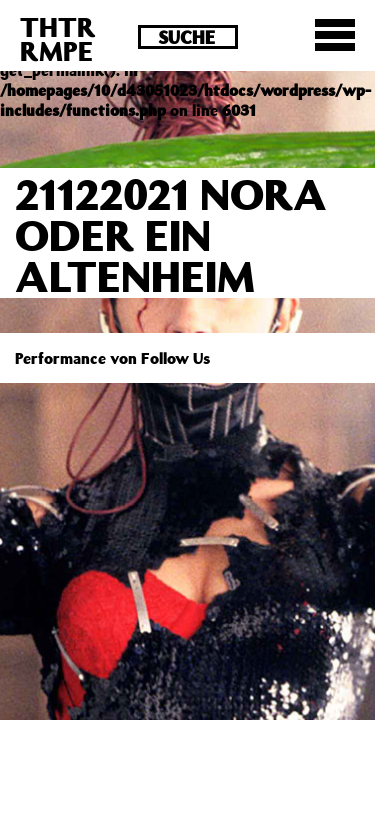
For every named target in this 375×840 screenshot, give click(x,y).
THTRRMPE (58, 38)
